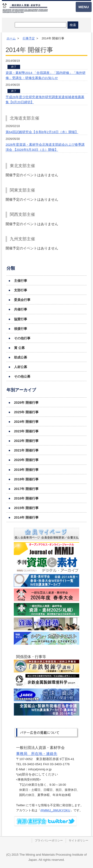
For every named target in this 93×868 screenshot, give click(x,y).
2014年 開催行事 (26, 517)
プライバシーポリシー (49, 840)
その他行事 (22, 338)
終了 (14, 67)
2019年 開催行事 (26, 470)
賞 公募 (19, 348)
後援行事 (21, 329)
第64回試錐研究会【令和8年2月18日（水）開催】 (42, 132)
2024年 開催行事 (26, 422)
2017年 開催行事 (26, 489)
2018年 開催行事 (26, 479)
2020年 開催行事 (26, 460)
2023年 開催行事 (26, 431)
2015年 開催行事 (26, 508)
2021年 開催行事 (26, 450)
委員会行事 (22, 300)
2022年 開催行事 (26, 441)
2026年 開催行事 (26, 403)
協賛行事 (21, 319)
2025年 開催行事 (26, 412)
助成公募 (21, 357)
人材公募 (21, 367)
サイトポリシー (79, 840)
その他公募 (22, 376)
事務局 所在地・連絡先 (37, 754)
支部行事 (21, 290)
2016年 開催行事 (26, 498)
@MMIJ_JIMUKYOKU (55, 810)
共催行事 (21, 309)
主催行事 (21, 281)
